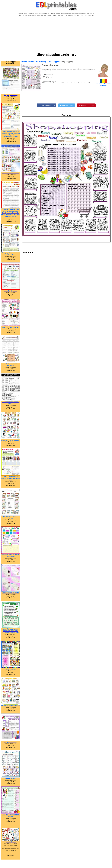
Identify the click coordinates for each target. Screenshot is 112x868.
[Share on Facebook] (46, 105)
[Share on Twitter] (67, 105)
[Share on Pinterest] (86, 105)
